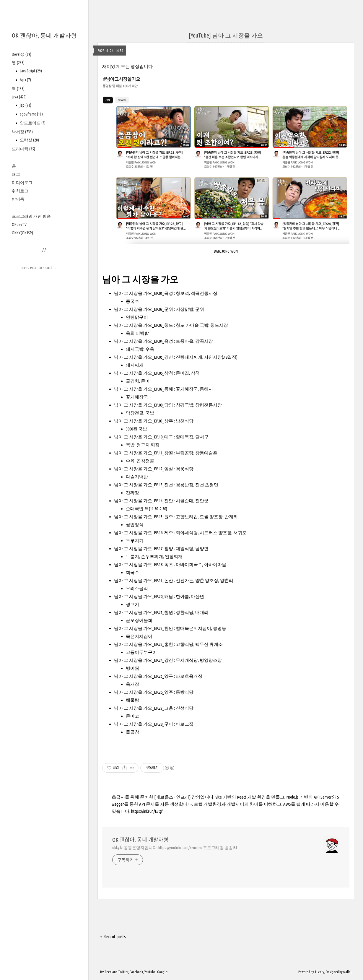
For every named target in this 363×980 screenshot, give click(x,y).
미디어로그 (22, 183)
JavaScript (30, 71)
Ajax (25, 80)
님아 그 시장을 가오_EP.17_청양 (144, 548)
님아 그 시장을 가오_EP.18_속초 (144, 564)
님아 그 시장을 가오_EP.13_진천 (144, 485)
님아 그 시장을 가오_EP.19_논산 (144, 580)
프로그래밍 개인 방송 (31, 216)
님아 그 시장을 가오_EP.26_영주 (144, 692)
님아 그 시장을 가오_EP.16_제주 (144, 533)
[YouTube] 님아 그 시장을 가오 (226, 35)
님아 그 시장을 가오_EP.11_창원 (144, 453)
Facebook (136, 972)
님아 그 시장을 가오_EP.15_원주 (144, 517)
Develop (22, 54)
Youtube (150, 972)
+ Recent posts (113, 937)
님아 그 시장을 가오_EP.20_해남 (144, 596)
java (19, 97)
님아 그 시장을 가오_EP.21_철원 (144, 612)
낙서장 (22, 132)
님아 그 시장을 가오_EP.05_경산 (144, 357)
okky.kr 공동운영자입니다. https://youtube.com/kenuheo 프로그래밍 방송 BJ (175, 848)
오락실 (29, 140)
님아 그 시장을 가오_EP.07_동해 (144, 389)
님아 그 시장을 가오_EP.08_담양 (144, 405)
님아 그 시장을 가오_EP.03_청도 (144, 325)
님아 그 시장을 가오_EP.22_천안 (144, 628)
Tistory (319, 972)
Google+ (163, 972)
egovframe (31, 114)
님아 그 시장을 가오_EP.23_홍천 (144, 644)
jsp (25, 105)
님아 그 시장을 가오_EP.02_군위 (144, 309)
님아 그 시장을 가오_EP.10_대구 (144, 437)
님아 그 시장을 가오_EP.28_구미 (144, 724)
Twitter (123, 972)
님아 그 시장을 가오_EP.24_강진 (144, 660)
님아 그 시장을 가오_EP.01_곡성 (144, 293)
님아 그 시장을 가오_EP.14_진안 (144, 501)
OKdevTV (19, 225)
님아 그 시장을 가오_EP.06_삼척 (144, 373)
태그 (16, 174)
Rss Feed (106, 972)
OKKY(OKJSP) (22, 233)
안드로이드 (32, 123)
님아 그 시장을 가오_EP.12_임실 (144, 469)
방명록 (18, 199)
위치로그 (20, 191)
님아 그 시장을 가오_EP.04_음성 (144, 341)
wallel (347, 972)
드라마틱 (23, 149)
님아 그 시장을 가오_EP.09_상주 (144, 421)
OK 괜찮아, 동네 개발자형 (44, 35)
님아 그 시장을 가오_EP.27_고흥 (144, 708)
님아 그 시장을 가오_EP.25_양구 (144, 676)
